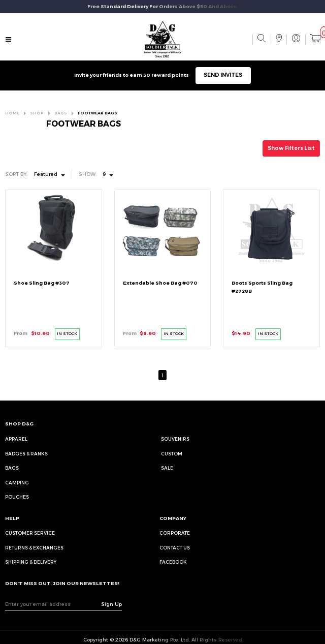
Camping (17, 483)
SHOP (37, 113)
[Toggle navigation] (9, 40)
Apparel (16, 439)
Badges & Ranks (26, 454)
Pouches (17, 497)
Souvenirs (175, 439)
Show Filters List (291, 148)
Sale (167, 468)
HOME (12, 113)
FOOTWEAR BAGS (97, 113)
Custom (172, 454)
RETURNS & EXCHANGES (34, 548)
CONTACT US (175, 548)
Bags (12, 468)
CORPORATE (175, 533)
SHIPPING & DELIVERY (31, 562)
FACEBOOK (173, 562)
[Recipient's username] (53, 604)
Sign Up (111, 604)
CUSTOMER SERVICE (30, 533)
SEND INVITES (223, 75)
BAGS (61, 113)
